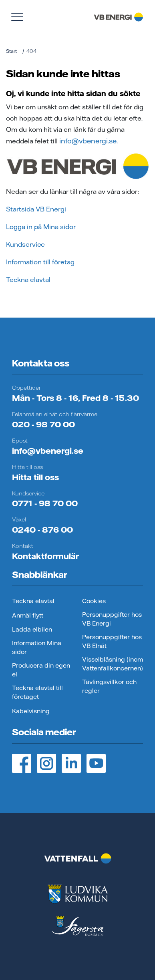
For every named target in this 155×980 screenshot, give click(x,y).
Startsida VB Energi (36, 209)
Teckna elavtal (28, 280)
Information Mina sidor (37, 648)
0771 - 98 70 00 (45, 503)
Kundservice (25, 244)
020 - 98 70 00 (43, 424)
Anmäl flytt (28, 615)
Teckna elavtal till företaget (37, 692)
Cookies (94, 601)
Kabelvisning (31, 711)
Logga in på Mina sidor (41, 227)
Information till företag (40, 262)
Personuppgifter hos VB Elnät (112, 642)
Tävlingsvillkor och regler (109, 686)
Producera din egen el (41, 670)
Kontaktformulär (45, 556)
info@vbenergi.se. (88, 141)
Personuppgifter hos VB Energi (112, 619)
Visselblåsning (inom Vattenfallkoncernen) (113, 664)
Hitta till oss (35, 477)
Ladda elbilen (32, 629)
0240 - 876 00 (42, 530)
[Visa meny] (17, 17)
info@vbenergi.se (48, 451)
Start (11, 51)
